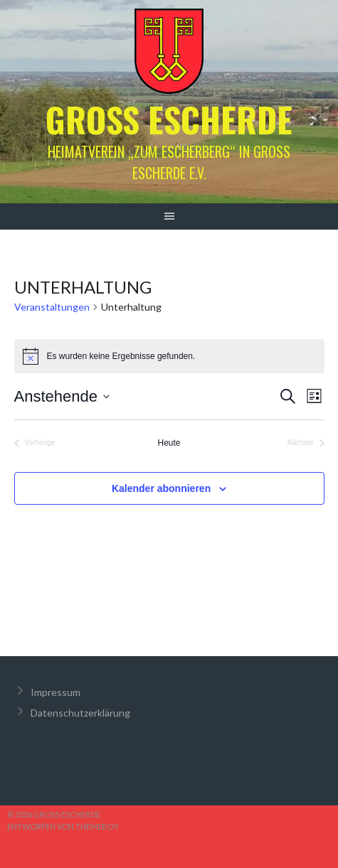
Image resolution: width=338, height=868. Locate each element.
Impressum (56, 692)
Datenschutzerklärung (80, 713)
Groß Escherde (169, 119)
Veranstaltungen (52, 307)
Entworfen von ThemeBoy (63, 826)
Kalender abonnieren (161, 488)
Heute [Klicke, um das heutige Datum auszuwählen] (169, 443)
